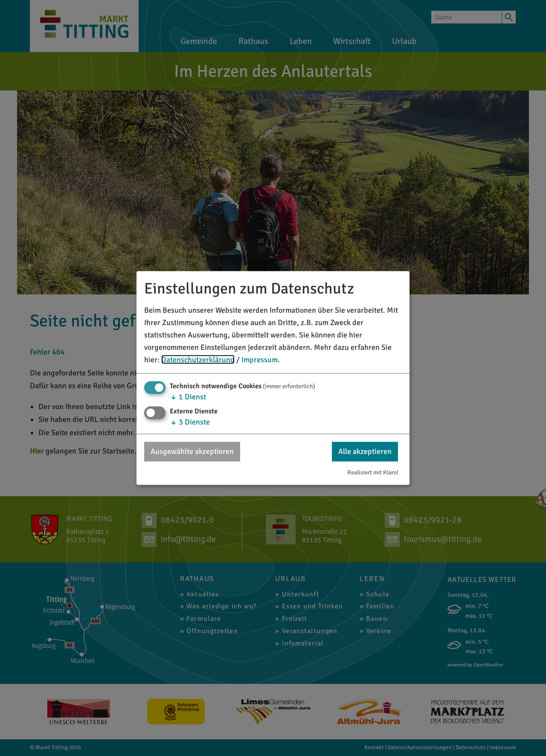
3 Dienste (190, 422)
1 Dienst (188, 397)
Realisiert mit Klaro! (373, 472)
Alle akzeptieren (365, 451)
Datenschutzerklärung (198, 359)
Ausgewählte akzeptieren (192, 451)
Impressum (260, 359)
